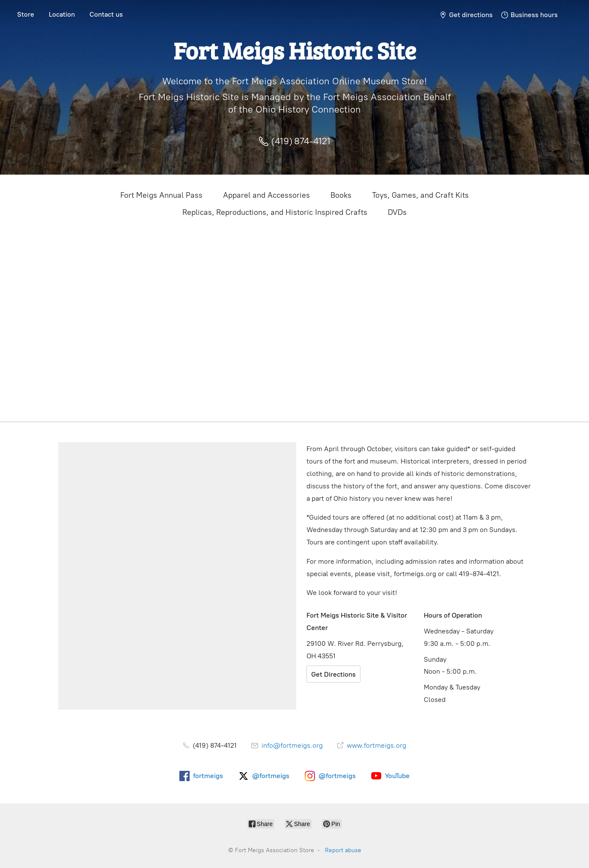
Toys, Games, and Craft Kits (420, 195)
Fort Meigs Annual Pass (161, 195)
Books (341, 195)
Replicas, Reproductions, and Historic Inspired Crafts (275, 212)
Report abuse (343, 850)
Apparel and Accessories (266, 195)
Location (62, 14)
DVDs (397, 212)
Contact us (106, 14)
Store (26, 14)
